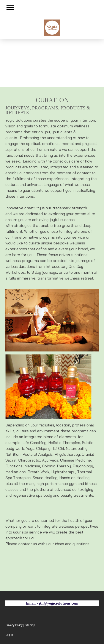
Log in (9, 635)
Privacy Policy (14, 625)
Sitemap (30, 625)
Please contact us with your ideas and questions (47, 544)
